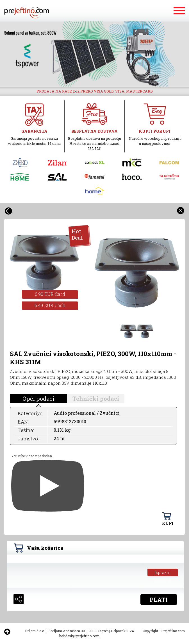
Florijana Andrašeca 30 (66, 631)
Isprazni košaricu (163, 573)
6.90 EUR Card (50, 294)
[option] (94, 54)
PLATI (159, 600)
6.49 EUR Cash (50, 305)
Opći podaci (38, 398)
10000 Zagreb (98, 631)
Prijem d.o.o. (35, 631)
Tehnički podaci (96, 398)
